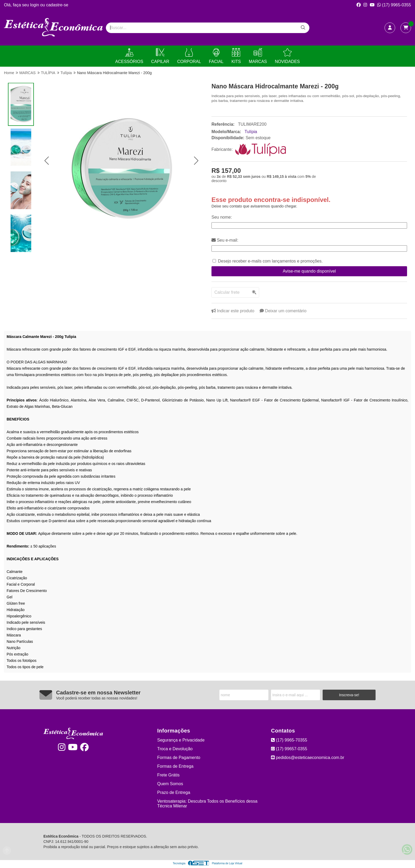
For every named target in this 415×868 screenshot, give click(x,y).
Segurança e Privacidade (181, 740)
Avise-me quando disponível (309, 271)
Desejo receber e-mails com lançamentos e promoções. (270, 261)
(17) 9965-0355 (394, 5)
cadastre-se (57, 5)
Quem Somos (170, 784)
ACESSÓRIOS (129, 56)
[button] (46, 161)
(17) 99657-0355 (289, 749)
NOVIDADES (287, 56)
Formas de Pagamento (179, 758)
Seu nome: (222, 217)
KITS (236, 56)
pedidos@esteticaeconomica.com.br (308, 758)
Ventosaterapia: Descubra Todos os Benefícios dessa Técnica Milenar (207, 804)
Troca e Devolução (175, 749)
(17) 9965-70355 (289, 740)
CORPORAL (189, 56)
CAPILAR (160, 56)
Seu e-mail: (225, 240)
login (35, 5)
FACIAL (216, 56)
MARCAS (258, 56)
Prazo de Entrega (174, 792)
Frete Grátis (168, 775)
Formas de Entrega (175, 766)
